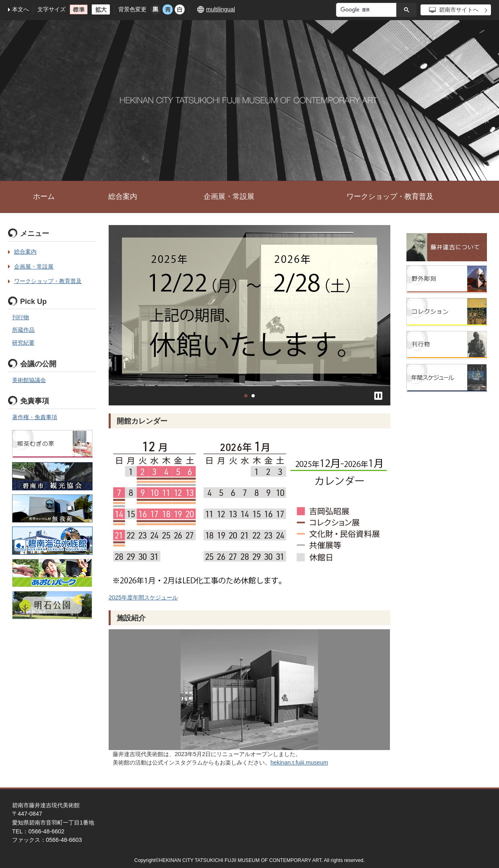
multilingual (221, 9)
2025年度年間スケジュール (143, 597)
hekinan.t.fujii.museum (299, 763)
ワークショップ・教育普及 (390, 196)
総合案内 (123, 196)
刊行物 (21, 317)
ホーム (44, 196)
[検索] (368, 10)
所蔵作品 (23, 330)
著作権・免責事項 (35, 417)
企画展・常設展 (229, 196)
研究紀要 (23, 343)
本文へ (21, 9)
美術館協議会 (29, 380)
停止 (378, 396)
